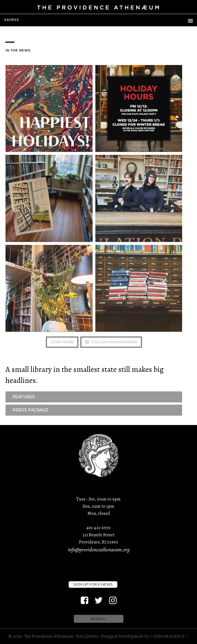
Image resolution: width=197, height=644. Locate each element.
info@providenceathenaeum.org (99, 550)
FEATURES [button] (24, 397)
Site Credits (87, 636)
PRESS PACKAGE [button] (30, 410)
